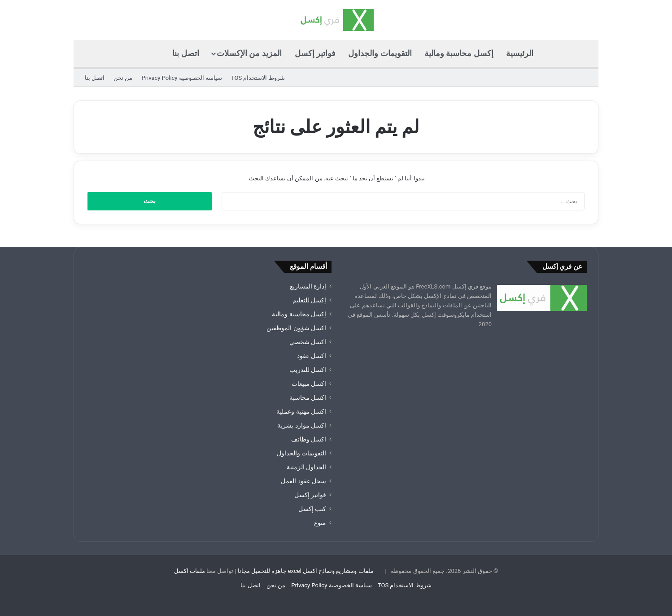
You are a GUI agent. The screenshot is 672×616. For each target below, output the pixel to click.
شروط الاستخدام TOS (258, 78)
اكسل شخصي (308, 342)
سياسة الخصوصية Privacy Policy (181, 78)
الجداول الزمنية (306, 467)
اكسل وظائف (309, 439)
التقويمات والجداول (380, 53)
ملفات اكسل (190, 571)
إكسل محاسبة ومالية (459, 53)
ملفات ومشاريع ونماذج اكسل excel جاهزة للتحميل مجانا (306, 571)
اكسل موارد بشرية (302, 425)
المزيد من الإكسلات (249, 53)
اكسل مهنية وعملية (301, 411)
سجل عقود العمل (303, 481)
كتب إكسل (312, 509)
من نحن (123, 78)
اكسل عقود (312, 356)
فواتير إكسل (315, 53)
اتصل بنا (185, 53)
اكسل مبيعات (309, 384)
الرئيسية (520, 53)
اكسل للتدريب (308, 370)
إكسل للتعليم (309, 300)
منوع (320, 523)
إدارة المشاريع (308, 286)
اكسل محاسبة (308, 398)
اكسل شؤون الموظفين (296, 328)
